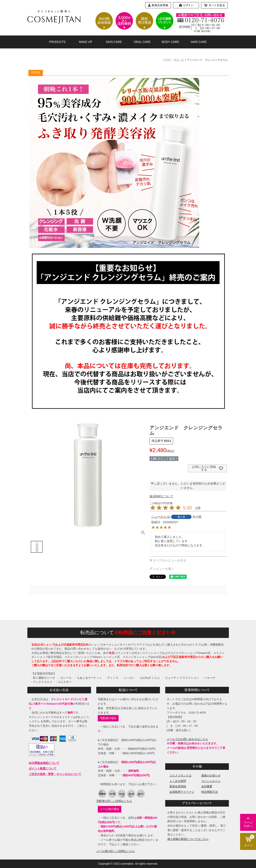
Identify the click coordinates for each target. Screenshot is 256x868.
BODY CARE (171, 42)
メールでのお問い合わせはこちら (187, 739)
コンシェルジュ (211, 781)
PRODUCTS (57, 42)
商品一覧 (179, 60)
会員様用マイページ (182, 792)
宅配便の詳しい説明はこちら (114, 801)
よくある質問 (178, 781)
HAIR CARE (199, 42)
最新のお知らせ (211, 775)
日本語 (36, 73)
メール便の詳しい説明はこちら (116, 851)
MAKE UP (86, 42)
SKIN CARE (114, 42)
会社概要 (207, 786)
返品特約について (161, 496)
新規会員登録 (178, 786)
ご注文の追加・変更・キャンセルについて (55, 774)
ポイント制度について (43, 768)
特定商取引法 (210, 792)
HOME (167, 60)
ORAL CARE (142, 42)
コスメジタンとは (180, 775)
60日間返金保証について (44, 763)
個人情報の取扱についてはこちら (188, 839)
